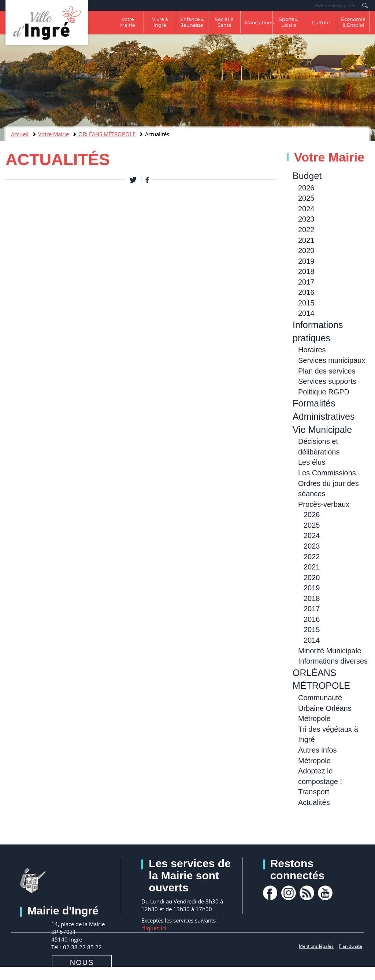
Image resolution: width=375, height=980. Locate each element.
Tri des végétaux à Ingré (328, 734)
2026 (306, 188)
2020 (306, 250)
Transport (314, 792)
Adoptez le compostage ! (320, 776)
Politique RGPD (324, 392)
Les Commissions (327, 473)
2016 (306, 292)
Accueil (20, 134)
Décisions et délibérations (319, 447)
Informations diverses (333, 661)
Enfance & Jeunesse (192, 22)
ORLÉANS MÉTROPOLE (107, 134)
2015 (306, 303)
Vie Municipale (322, 430)
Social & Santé (224, 22)
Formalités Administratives (324, 410)
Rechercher (365, 5)
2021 (306, 240)
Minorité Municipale (330, 651)
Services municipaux (332, 360)
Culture (321, 22)
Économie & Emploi (353, 22)
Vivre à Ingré (160, 22)
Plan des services (327, 371)
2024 (306, 209)
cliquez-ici (154, 928)
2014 (306, 313)
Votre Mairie (128, 22)
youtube (325, 893)
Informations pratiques (318, 331)
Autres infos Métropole (318, 755)
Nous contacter (82, 968)
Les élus (312, 462)
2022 (306, 230)
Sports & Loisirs (289, 22)
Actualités (314, 802)
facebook (270, 893)
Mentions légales (316, 946)
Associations (259, 22)
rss (307, 893)
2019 (306, 261)
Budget (307, 176)
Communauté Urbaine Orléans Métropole (325, 708)
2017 (306, 282)
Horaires (312, 350)
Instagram (289, 893)
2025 (306, 198)
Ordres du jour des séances (328, 489)
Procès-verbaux (324, 504)
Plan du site (350, 946)
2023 (306, 219)
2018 (306, 271)
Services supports (327, 381)
